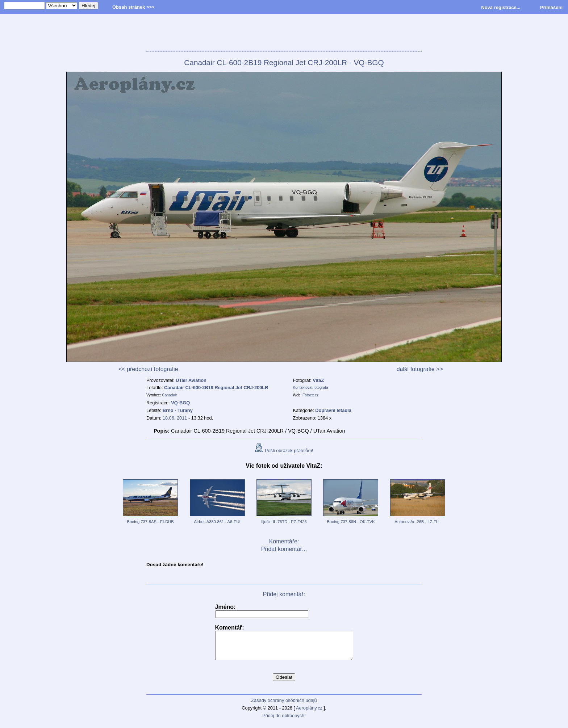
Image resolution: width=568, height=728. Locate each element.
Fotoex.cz (310, 395)
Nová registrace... (501, 7)
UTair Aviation (191, 380)
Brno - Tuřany (178, 410)
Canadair (170, 395)
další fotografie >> (420, 369)
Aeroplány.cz (309, 713)
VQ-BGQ (180, 403)
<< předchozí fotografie (148, 369)
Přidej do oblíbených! (284, 721)
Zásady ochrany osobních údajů (284, 706)
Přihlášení (551, 7)
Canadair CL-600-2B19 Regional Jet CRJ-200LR (216, 388)
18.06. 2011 (175, 418)
